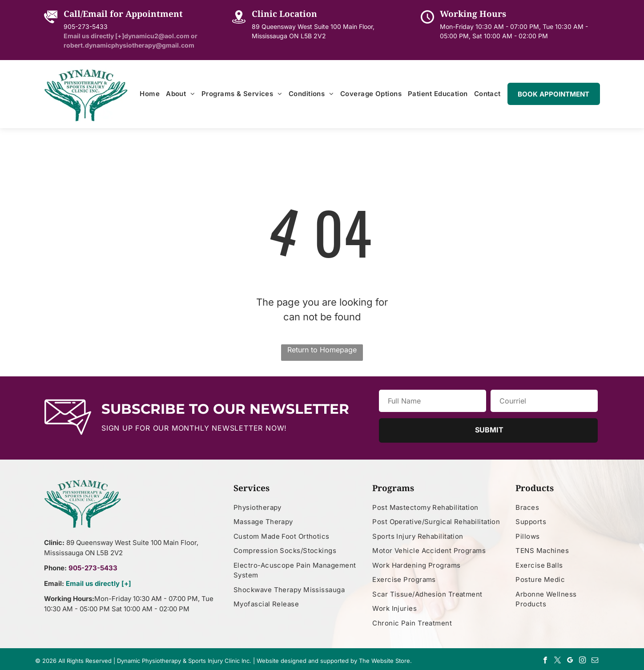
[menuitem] (150, 94)
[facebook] (545, 661)
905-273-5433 (86, 26)
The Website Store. (385, 661)
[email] (595, 661)
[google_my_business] (570, 661)
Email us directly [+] (99, 583)
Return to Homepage (322, 350)
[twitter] (557, 661)
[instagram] (582, 661)
